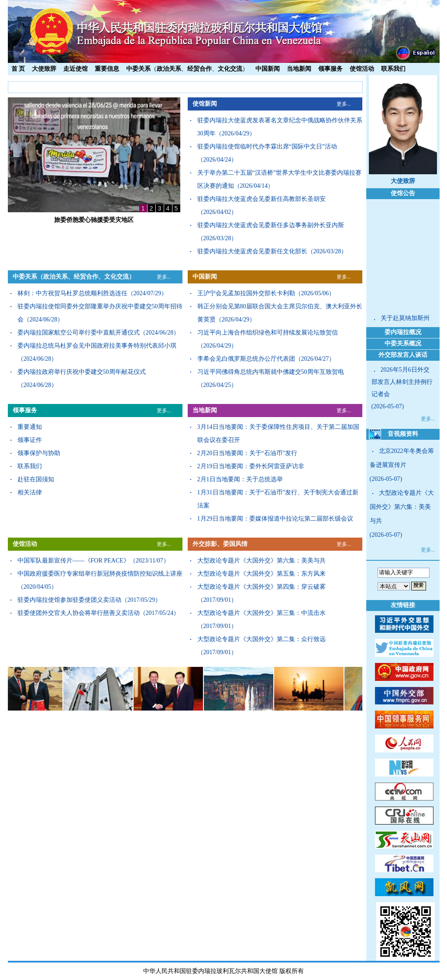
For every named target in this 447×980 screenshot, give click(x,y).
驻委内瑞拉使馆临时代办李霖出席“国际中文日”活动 (267, 147)
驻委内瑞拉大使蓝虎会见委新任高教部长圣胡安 (261, 199)
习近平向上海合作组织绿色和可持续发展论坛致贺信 (268, 333)
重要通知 (30, 427)
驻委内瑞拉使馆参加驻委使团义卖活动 (69, 600)
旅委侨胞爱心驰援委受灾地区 (94, 220)
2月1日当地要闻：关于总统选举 (240, 479)
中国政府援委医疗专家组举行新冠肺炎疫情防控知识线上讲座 (100, 574)
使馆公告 (403, 193)
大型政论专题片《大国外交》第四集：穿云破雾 (261, 587)
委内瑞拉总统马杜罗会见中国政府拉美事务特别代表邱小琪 (97, 346)
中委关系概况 (403, 343)
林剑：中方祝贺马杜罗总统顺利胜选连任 (72, 293)
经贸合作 (199, 69)
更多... (344, 104)
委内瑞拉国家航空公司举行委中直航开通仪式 (79, 333)
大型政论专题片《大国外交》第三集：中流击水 (261, 613)
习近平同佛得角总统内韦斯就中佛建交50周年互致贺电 (271, 372)
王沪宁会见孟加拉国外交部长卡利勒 (246, 293)
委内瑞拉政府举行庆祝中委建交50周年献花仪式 (82, 372)
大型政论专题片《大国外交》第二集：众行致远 (261, 639)
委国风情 (235, 544)
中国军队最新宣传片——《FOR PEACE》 (74, 561)
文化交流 (230, 69)
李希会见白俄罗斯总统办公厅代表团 (246, 359)
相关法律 (30, 492)
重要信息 (107, 69)
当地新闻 (299, 69)
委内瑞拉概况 (403, 332)
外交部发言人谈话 (403, 355)
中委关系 (138, 69)
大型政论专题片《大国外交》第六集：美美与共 (261, 561)
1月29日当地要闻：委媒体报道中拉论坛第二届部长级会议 (275, 519)
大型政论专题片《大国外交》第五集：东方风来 (261, 574)
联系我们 (393, 69)
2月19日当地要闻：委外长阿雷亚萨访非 (251, 466)
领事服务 (330, 69)
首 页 (18, 69)
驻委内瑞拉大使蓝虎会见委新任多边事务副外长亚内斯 (271, 225)
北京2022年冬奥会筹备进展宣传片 (402, 458)
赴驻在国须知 (36, 479)
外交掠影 (205, 544)
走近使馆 (76, 69)
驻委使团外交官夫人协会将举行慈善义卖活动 (79, 613)
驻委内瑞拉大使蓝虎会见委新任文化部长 (252, 251)
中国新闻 (268, 69)
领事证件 (30, 440)
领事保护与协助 (39, 453)
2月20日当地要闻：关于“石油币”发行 (247, 453)
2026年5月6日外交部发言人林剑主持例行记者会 (402, 382)
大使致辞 (44, 69)
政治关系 (169, 69)
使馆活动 (362, 69)
